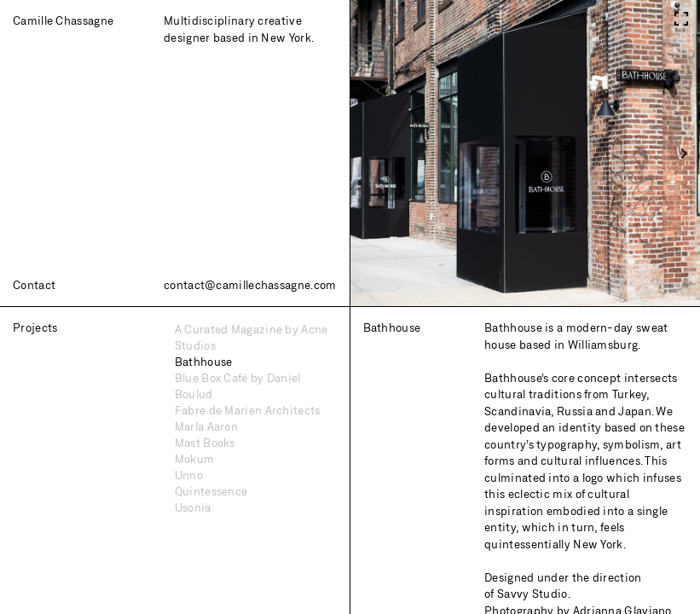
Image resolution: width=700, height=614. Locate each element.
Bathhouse (204, 362)
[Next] (683, 153)
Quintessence (211, 491)
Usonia (193, 507)
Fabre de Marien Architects (248, 410)
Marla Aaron (206, 426)
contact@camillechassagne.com (250, 285)
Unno (189, 475)
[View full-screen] (681, 15)
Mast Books (205, 443)
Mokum (195, 459)
